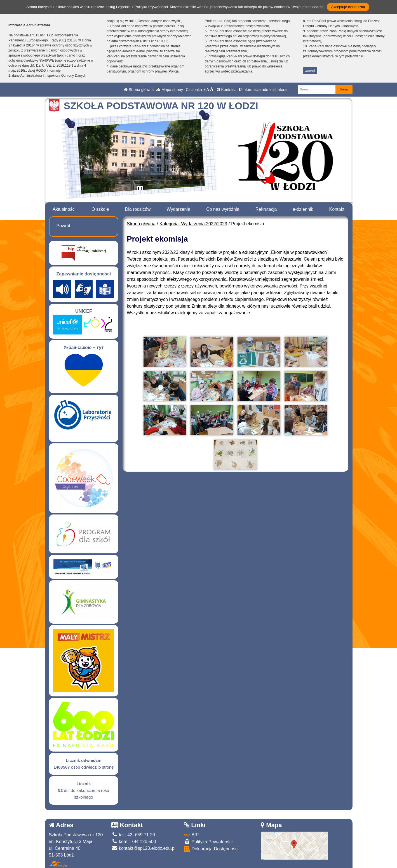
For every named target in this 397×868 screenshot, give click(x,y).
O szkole (100, 209)
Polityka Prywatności (208, 842)
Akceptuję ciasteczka (348, 7)
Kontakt (337, 209)
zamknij (310, 71)
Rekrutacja (266, 209)
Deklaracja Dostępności (211, 849)
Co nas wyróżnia (223, 209)
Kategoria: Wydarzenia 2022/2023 (193, 224)
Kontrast (226, 90)
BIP (191, 835)
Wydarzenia (178, 209)
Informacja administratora (263, 90)
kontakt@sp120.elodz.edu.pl (144, 848)
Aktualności (64, 209)
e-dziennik (303, 209)
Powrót (64, 226)
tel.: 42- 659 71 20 (133, 835)
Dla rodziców (138, 209)
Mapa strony (170, 90)
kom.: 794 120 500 (134, 842)
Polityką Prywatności (151, 7)
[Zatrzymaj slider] (140, 190)
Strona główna (139, 90)
